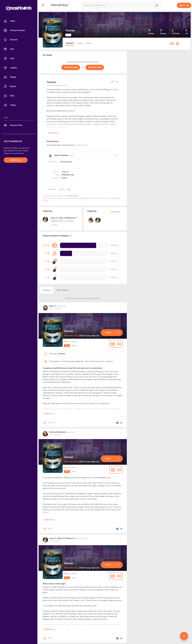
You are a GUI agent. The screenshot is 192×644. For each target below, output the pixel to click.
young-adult (52, 189)
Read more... (54, 133)
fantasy (61, 189)
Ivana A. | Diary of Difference (63, 218)
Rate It (108, 333)
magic (69, 189)
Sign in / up (16, 160)
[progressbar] (78, 245)
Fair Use (46, 201)
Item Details (59, 5)
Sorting (47, 290)
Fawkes (69, 331)
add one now (82, 145)
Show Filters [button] (63, 290)
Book (67, 346)
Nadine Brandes (71, 336)
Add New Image (71, 67)
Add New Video (95, 67)
